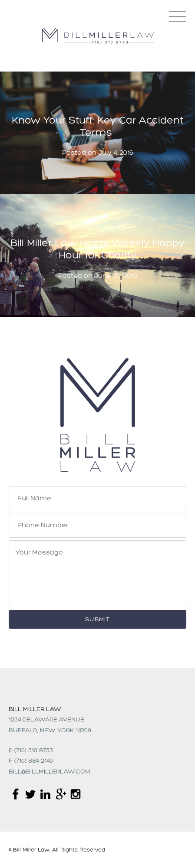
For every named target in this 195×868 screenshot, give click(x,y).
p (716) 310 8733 (31, 751)
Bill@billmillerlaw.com (50, 772)
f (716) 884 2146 (31, 761)
